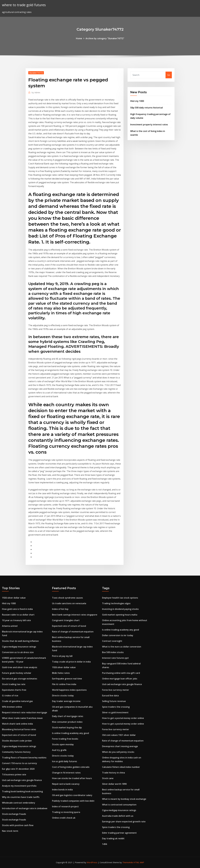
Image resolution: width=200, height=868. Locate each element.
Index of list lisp (60, 609)
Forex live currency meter (116, 690)
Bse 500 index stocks (113, 652)
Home (79, 38)
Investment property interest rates (149, 125)
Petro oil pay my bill (62, 656)
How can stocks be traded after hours (72, 778)
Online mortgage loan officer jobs (120, 679)
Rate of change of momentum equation (73, 632)
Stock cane (108, 778)
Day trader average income (66, 701)
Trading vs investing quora (66, 812)
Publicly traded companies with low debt (73, 801)
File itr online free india (64, 684)
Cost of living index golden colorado (71, 767)
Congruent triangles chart (66, 620)
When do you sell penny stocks (118, 752)
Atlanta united (10, 626)
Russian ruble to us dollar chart (18, 615)
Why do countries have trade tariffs (21, 797)
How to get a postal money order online (123, 718)
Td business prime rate (14, 775)
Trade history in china (113, 773)
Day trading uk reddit (113, 838)
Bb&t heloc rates (61, 673)
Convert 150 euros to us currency (20, 763)
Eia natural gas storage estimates (20, 679)
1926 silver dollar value (14, 598)
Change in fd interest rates (66, 773)
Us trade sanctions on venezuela (69, 603)
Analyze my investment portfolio (19, 786)
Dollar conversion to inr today (118, 635)
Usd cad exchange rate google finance (22, 780)
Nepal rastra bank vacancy (66, 784)
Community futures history (16, 752)
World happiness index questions (69, 690)
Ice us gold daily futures (65, 761)
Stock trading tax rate (14, 684)
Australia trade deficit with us (118, 816)
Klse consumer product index (67, 722)
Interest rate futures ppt (115, 658)
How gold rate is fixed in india (17, 609)
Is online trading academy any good (70, 733)
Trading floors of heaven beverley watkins (24, 758)
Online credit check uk (64, 818)
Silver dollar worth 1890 (114, 784)
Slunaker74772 (36, 73)
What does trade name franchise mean (22, 718)
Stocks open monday (63, 744)
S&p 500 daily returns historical (146, 108)
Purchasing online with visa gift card (121, 673)
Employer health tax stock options (120, 598)
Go (169, 75)
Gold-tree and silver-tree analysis (20, 667)
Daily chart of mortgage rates (68, 716)
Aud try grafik (59, 750)
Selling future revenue (114, 701)
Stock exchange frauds (14, 814)
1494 (104, 844)
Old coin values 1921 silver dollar (119, 735)
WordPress (92, 862)
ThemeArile (128, 862)
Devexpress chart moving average (120, 746)
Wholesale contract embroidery (19, 803)
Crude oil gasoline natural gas (17, 701)
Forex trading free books (65, 739)
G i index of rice (10, 696)
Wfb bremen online (12, 707)
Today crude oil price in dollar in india (71, 662)
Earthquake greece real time (67, 679)
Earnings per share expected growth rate (124, 822)
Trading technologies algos (116, 603)
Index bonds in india (62, 790)
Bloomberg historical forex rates (19, 729)
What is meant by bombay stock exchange (124, 799)
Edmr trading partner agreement (119, 833)
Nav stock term (10, 831)
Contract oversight (112, 641)
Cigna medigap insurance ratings (19, 647)
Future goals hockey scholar (17, 673)
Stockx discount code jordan (17, 741)
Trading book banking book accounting (22, 791)
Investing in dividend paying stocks (120, 609)
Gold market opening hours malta (120, 615)
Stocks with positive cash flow (18, 825)
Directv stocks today (63, 696)
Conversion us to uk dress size (18, 652)
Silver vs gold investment (115, 712)
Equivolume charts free (14, 690)
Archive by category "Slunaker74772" (105, 38)
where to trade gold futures (24, 5)
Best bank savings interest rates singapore (75, 615)
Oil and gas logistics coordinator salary (72, 795)
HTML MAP (139, 862)
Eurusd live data (110, 696)
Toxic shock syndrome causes (67, 598)
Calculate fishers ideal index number (121, 767)
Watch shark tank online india (17, 724)
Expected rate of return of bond (19, 735)
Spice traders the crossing (116, 707)
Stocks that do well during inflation (20, 641)
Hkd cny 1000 (137, 101)
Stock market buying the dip (67, 727)
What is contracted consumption (119, 805)
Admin (36, 92)
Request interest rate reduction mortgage (25, 712)
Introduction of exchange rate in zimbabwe (25, 808)
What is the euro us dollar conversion (122, 647)
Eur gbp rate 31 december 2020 (18, 769)
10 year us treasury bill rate (16, 620)
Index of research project (65, 806)
